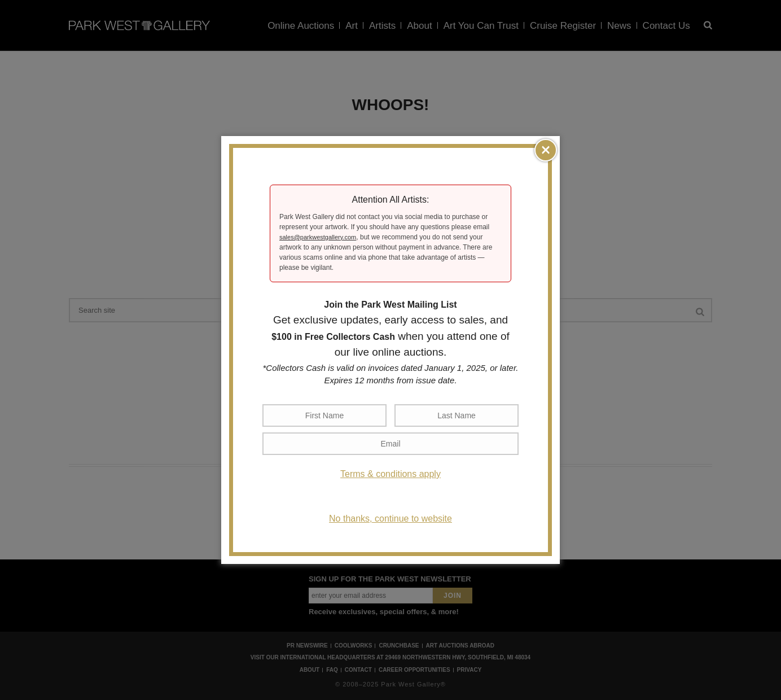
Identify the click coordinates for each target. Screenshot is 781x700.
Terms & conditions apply (390, 474)
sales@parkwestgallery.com (318, 237)
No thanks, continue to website (390, 519)
